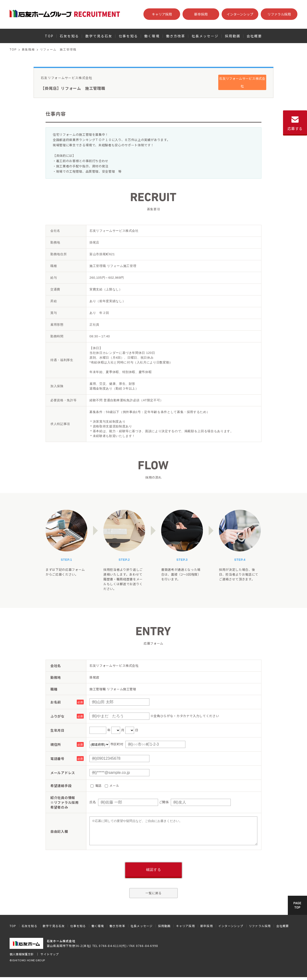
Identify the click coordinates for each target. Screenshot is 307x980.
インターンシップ (240, 14)
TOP (49, 36)
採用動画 (233, 36)
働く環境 (152, 36)
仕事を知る (128, 36)
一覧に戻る (153, 893)
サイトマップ (50, 954)
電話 (96, 785)
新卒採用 (201, 14)
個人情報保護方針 (22, 954)
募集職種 (28, 50)
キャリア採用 (162, 14)
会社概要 (254, 36)
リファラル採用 (279, 14)
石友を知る (69, 36)
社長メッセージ (205, 36)
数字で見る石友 (99, 36)
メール (112, 785)
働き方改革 (176, 36)
